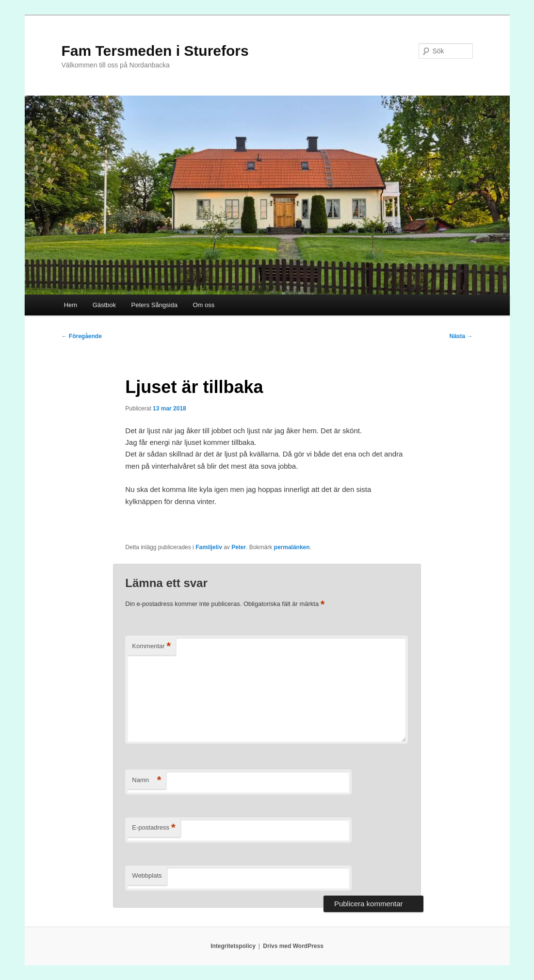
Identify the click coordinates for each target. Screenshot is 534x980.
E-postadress (154, 828)
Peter (239, 547)
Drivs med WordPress (293, 946)
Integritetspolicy (233, 946)
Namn (146, 780)
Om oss (203, 305)
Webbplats (147, 875)
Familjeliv (209, 547)
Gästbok (104, 305)
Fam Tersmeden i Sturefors (155, 51)
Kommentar (151, 646)
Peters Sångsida (154, 305)
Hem (71, 305)
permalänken (292, 547)
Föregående (82, 336)
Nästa (461, 336)
